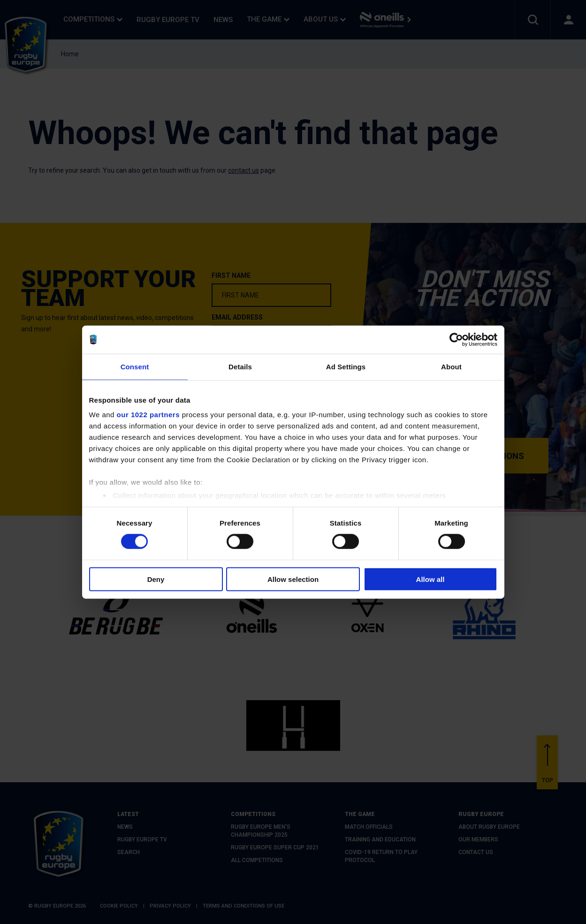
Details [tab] (240, 366)
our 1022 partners (148, 415)
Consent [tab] (135, 366)
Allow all (430, 579)
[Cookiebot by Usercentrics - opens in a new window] (456, 339)
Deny (156, 579)
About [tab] (451, 366)
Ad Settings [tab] (346, 366)
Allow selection (293, 579)
